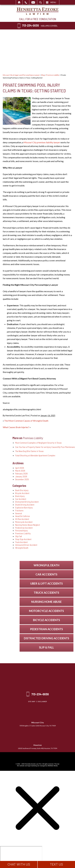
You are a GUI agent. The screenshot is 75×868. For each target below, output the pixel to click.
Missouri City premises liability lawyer (42, 142)
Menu (53, 2)
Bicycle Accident (46, 493)
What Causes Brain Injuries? (16, 427)
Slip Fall (43, 536)
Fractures (43, 510)
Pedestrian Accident (48, 528)
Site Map (32, 702)
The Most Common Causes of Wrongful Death (26, 421)
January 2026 (45, 476)
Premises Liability (53, 75)
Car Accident (45, 499)
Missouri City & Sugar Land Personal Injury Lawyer (21, 75)
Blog (43, 75)
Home (19, 2)
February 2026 (45, 473)
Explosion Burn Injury (48, 507)
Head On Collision (47, 516)
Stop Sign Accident (47, 539)
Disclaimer (42, 702)
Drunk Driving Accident (49, 505)
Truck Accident (45, 542)
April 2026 (44, 468)
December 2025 (46, 479)
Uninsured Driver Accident (50, 545)
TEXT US (56, 864)
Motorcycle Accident (48, 522)
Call (26, 2)
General (43, 513)
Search (40, 2)
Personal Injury (46, 530)
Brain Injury (44, 496)
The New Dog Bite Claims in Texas (53, 451)
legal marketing (32, 766)
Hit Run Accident (46, 519)
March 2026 (44, 471)
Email (33, 2)
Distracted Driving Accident (51, 502)
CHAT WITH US (19, 864)
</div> (21, 857)
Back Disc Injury (46, 490)
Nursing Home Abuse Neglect (52, 525)
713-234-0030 (30, 25)
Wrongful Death (46, 548)
